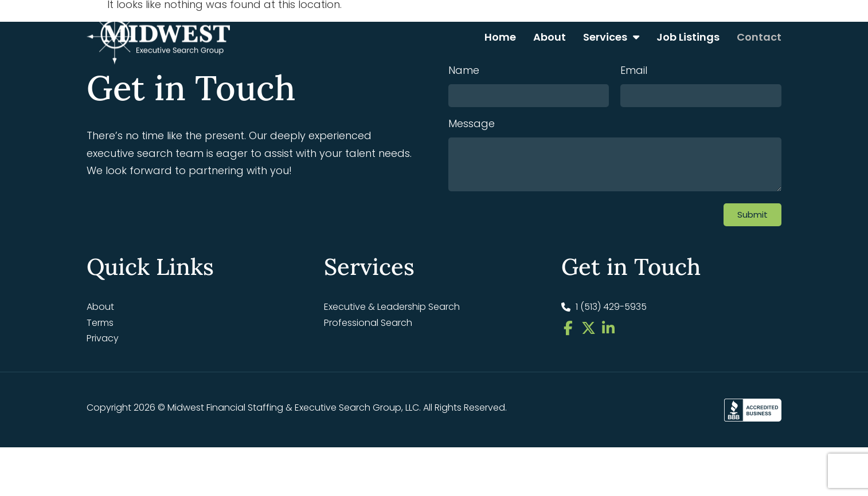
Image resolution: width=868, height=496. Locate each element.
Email (634, 147)
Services (611, 37)
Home (500, 37)
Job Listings (688, 37)
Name (464, 147)
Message (472, 200)
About (550, 37)
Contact (759, 37)
